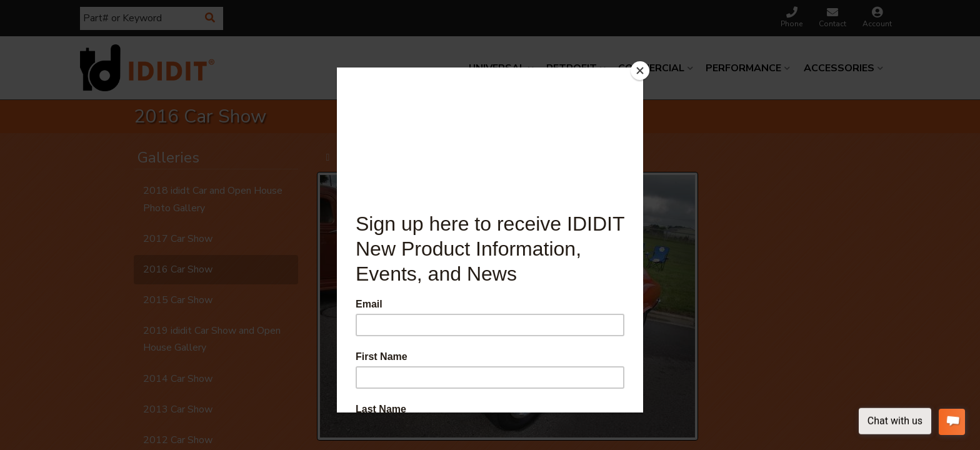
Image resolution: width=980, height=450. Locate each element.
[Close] (640, 71)
